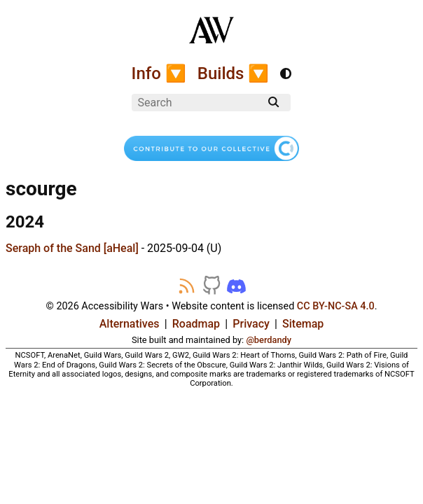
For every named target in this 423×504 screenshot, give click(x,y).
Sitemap (303, 324)
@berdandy (269, 340)
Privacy (251, 324)
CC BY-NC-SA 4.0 (336, 306)
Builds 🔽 (234, 73)
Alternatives (130, 324)
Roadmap (196, 324)
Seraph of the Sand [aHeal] (72, 248)
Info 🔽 (159, 73)
